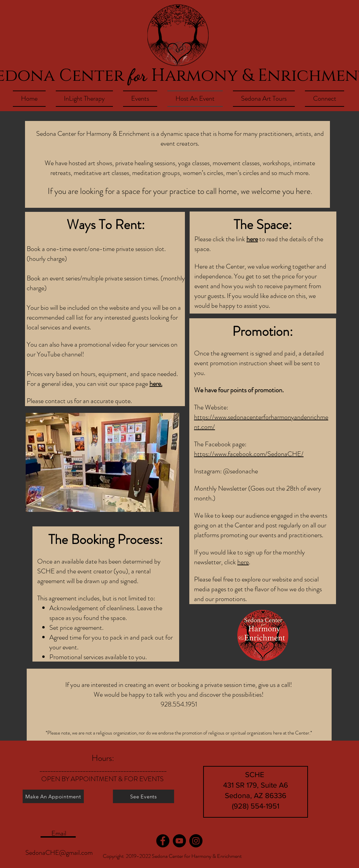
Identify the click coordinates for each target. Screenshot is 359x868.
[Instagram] (196, 841)
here (252, 239)
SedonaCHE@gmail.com (59, 853)
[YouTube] (179, 841)
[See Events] (143, 796)
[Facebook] (163, 841)
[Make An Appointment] (53, 796)
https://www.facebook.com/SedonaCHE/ (249, 454)
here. (156, 384)
